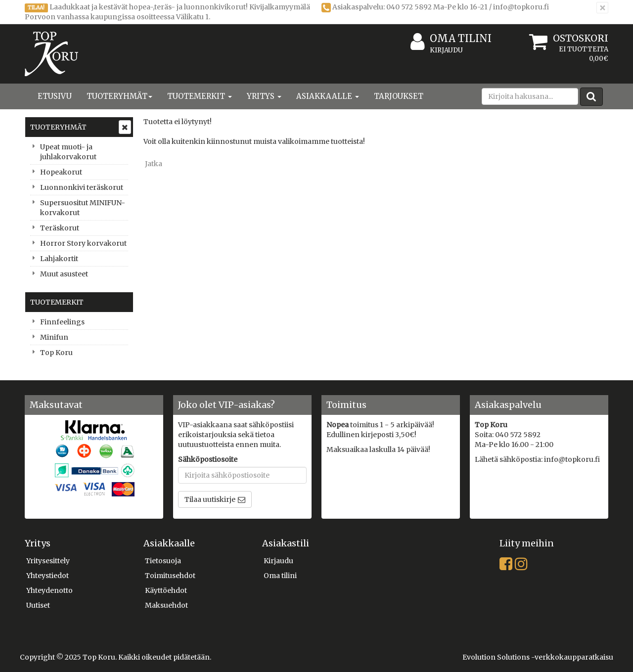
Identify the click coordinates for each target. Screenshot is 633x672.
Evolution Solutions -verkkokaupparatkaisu (538, 657)
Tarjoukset (399, 96)
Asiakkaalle (328, 96)
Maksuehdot (166, 605)
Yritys (264, 96)
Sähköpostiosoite (208, 459)
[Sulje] (602, 8)
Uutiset (38, 605)
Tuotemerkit (200, 96)
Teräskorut (60, 228)
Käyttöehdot (166, 590)
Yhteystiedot (47, 576)
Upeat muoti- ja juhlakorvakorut (68, 152)
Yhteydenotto (49, 590)
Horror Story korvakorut (83, 243)
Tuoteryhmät (119, 96)
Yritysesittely (48, 561)
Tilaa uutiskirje (210, 499)
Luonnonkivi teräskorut (82, 187)
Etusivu (55, 96)
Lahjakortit (59, 259)
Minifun (54, 337)
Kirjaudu (446, 50)
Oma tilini (451, 39)
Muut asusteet (64, 274)
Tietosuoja (163, 561)
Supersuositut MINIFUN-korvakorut (83, 208)
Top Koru (56, 353)
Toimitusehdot (170, 576)
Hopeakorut (61, 172)
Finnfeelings (62, 322)
